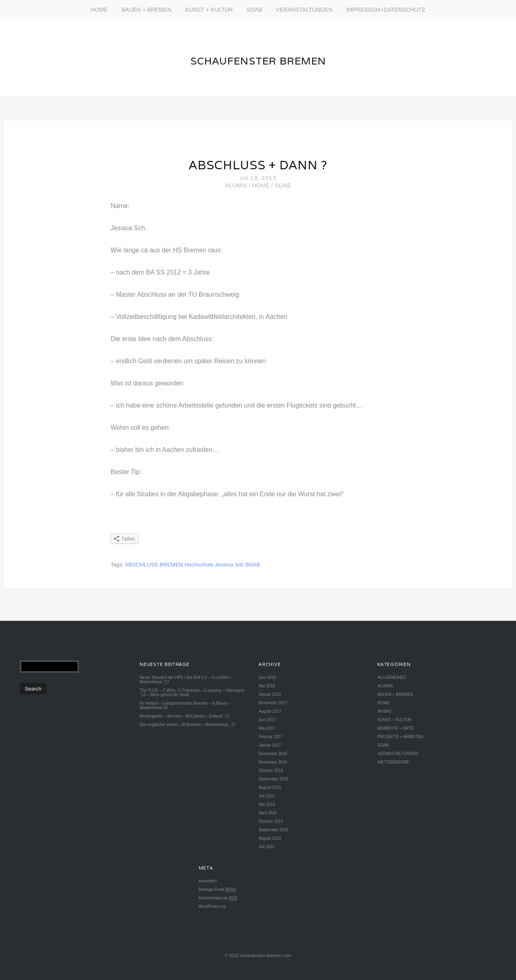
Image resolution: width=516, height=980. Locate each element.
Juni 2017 (267, 720)
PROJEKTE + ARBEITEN (400, 737)
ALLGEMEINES (392, 677)
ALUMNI (236, 185)
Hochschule (199, 565)
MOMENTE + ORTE (395, 728)
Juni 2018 (267, 677)
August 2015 (270, 838)
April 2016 (267, 813)
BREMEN (171, 565)
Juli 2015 (266, 847)
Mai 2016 (267, 804)
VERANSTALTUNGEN (304, 10)
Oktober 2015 (271, 821)
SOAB (254, 10)
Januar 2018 (270, 694)
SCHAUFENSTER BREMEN (258, 61)
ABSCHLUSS (141, 565)
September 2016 (273, 779)
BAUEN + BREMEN (146, 10)
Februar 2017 (270, 737)
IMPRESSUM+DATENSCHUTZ (386, 10)
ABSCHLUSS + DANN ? (258, 165)
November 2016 (273, 762)
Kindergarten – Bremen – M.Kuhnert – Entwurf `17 (184, 716)
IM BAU (384, 711)
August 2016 (270, 788)
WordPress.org (212, 906)
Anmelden (208, 881)
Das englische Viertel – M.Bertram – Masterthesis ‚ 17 (187, 725)
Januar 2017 (270, 745)
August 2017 (270, 711)
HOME (99, 10)
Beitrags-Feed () (217, 890)
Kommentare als (218, 898)
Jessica (224, 565)
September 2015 (273, 830)
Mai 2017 (267, 728)
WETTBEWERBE (393, 762)
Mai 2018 (267, 686)
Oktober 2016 (271, 771)
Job (239, 565)
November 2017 (273, 703)
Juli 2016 (266, 796)
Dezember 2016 (273, 754)
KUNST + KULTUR (209, 10)
